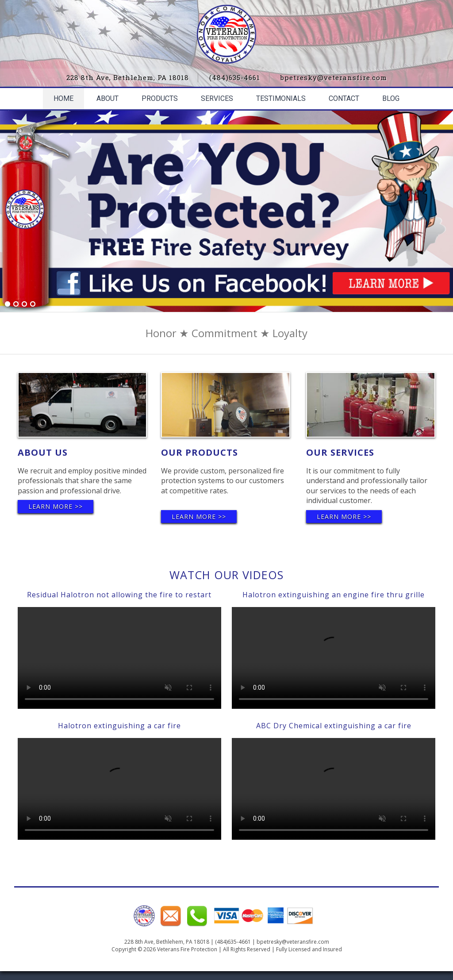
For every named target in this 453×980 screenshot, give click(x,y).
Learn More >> (56, 506)
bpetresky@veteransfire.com (334, 77)
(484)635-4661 (235, 77)
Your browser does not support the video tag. (119, 658)
